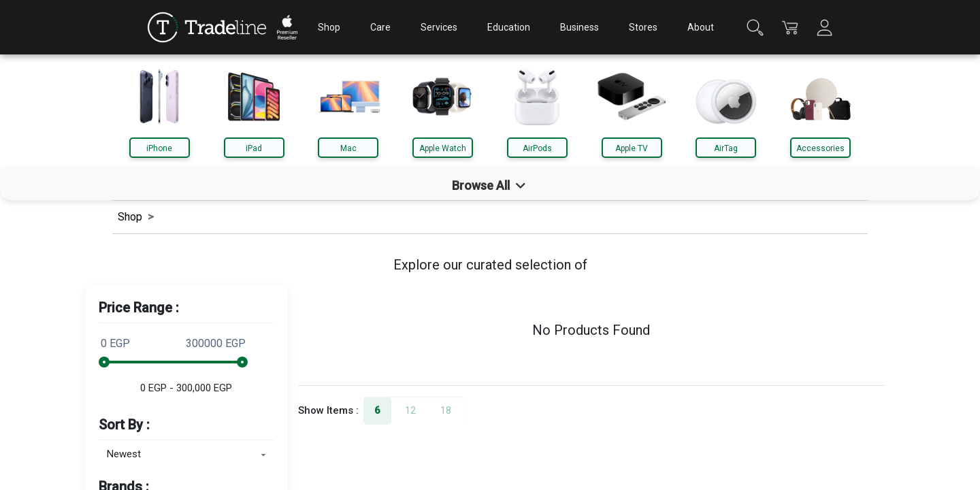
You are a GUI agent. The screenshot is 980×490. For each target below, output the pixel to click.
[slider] (104, 362)
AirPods (537, 148)
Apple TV (632, 148)
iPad (254, 148)
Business (579, 27)
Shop (329, 27)
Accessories (820, 148)
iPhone (159, 148)
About (701, 27)
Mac (348, 148)
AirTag (726, 148)
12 (410, 410)
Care (380, 27)
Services (439, 27)
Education (509, 27)
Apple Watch (443, 148)
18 (446, 410)
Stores (643, 27)
